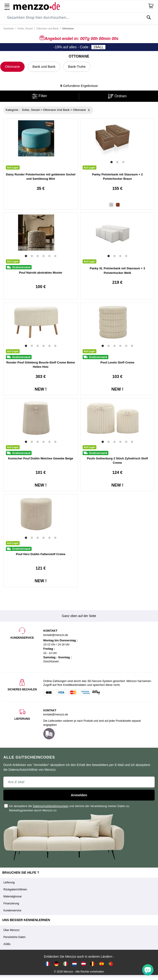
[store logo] (81, 6)
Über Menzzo (11, 930)
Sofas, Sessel (25, 28)
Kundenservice (12, 910)
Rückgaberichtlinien (15, 889)
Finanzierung (11, 903)
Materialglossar (13, 896)
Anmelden (79, 795)
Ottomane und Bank (47, 28)
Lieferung (9, 882)
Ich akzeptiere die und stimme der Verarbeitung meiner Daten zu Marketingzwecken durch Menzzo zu (67, 808)
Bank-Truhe (77, 66)
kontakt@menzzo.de (56, 715)
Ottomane (12, 66)
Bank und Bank (44, 66)
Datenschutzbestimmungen (51, 806)
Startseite (9, 28)
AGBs (7, 944)
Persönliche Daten (14, 937)
